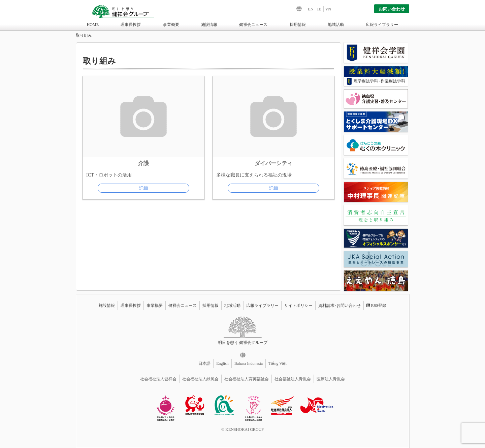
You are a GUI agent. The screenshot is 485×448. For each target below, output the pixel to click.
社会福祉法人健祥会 (158, 379)
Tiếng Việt (278, 363)
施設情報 (209, 25)
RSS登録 (376, 306)
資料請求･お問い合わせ (339, 306)
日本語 (204, 363)
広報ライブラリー (382, 25)
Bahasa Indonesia (249, 363)
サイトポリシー (298, 306)
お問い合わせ (392, 9)
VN (328, 9)
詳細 (143, 188)
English (222, 363)
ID (319, 9)
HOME (93, 25)
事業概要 (171, 25)
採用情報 (298, 25)
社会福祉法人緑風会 (200, 379)
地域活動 (336, 25)
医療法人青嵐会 (331, 379)
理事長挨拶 (131, 25)
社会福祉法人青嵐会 (293, 379)
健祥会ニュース (253, 25)
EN (311, 9)
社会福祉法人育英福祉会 (247, 379)
